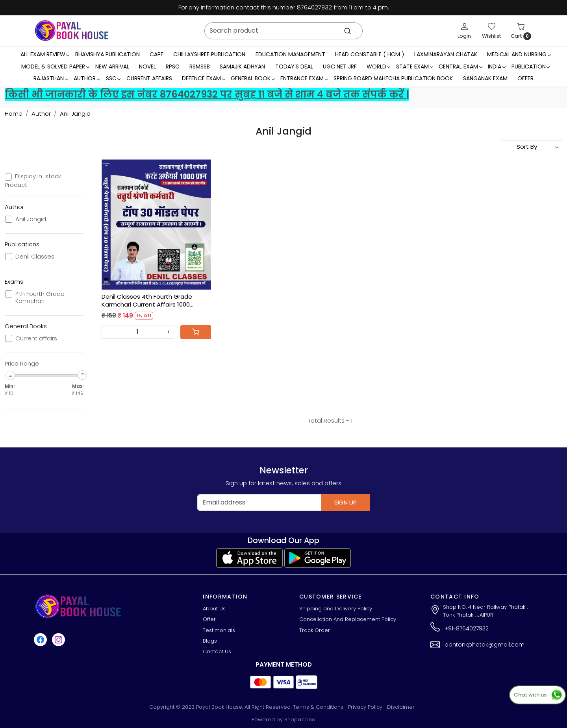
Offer (525, 78)
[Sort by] (532, 147)
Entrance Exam (304, 78)
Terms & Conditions (318, 707)
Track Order (315, 630)
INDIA (497, 67)
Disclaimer (401, 707)
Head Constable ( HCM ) (370, 54)
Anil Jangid (31, 219)
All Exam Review (45, 54)
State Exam (414, 67)
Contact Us (217, 651)
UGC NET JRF (340, 67)
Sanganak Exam (485, 78)
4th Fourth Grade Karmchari (40, 297)
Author (87, 78)
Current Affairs (149, 78)
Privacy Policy (365, 707)
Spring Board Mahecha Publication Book (393, 78)
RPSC (173, 67)
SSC (113, 78)
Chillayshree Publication (209, 54)
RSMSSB (200, 67)
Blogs (210, 641)
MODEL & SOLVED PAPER (55, 67)
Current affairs (36, 338)
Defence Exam (203, 78)
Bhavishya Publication (107, 54)
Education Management (290, 54)
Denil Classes (35, 257)
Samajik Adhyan (242, 67)
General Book (253, 78)
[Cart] (196, 332)
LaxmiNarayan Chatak (446, 54)
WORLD (378, 67)
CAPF (157, 54)
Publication (531, 67)
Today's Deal (294, 67)
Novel (147, 67)
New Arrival (112, 67)
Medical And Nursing (519, 54)
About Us (214, 609)
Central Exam (460, 67)
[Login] (464, 31)
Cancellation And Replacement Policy (348, 619)
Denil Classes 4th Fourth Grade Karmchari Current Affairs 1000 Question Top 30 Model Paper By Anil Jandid (155, 300)
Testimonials (219, 630)
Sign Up (346, 502)
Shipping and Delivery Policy (336, 609)
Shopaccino (300, 720)
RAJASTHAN (51, 78)
